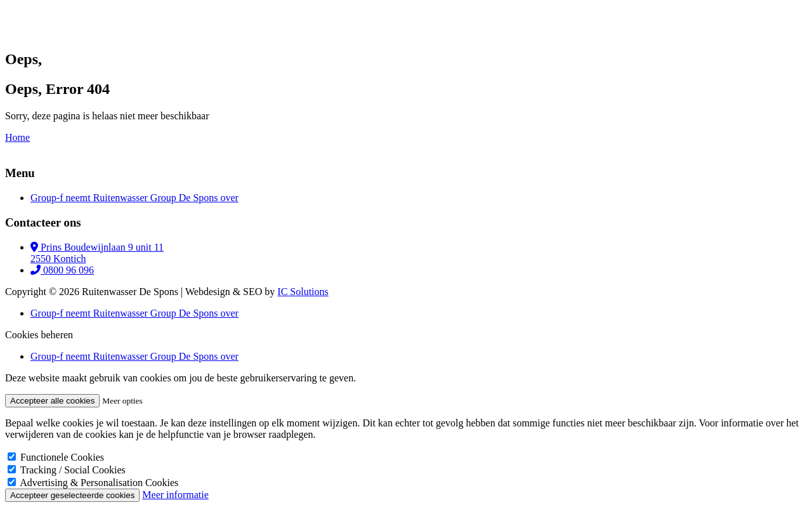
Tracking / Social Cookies (73, 470)
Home (17, 137)
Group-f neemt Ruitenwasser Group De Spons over (134, 198)
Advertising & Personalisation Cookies (99, 483)
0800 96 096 (62, 270)
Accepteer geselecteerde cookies (72, 495)
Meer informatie (175, 495)
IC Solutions (303, 292)
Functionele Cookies (62, 457)
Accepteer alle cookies (52, 401)
